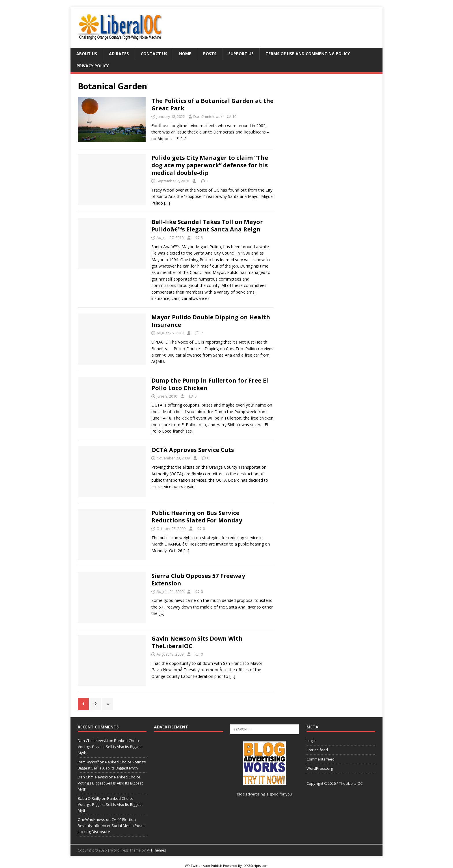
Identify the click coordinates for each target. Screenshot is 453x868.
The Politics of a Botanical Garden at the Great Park (212, 104)
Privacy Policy (93, 66)
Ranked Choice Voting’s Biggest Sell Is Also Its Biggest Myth (110, 747)
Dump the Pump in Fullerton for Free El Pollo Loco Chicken (210, 384)
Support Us (241, 54)
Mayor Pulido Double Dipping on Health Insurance (211, 321)
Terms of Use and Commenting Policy (308, 54)
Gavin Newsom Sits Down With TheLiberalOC (197, 642)
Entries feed (317, 750)
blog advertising (251, 794)
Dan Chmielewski (208, 116)
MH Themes (156, 850)
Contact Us (154, 54)
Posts (210, 54)
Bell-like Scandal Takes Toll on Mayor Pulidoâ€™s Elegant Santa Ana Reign (207, 226)
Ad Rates (119, 54)
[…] (183, 139)
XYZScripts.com (256, 866)
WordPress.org (320, 768)
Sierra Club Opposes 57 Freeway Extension (198, 579)
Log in (312, 741)
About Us (87, 54)
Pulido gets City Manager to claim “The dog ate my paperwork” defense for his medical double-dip (210, 165)
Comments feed (321, 759)
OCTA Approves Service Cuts (193, 450)
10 (234, 116)
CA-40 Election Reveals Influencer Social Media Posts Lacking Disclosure (111, 826)
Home (185, 54)
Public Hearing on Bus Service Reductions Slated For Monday (197, 516)
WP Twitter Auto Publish (204, 866)
